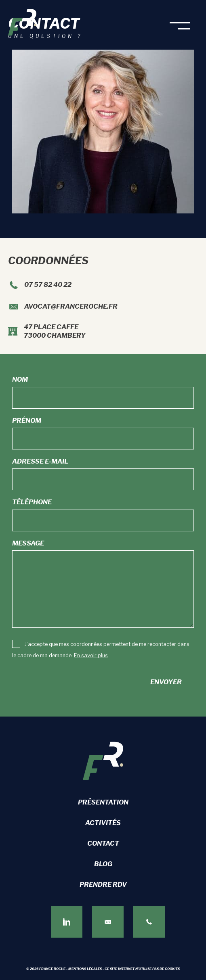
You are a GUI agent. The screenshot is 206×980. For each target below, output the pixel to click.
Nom (20, 379)
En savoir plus (91, 655)
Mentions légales (85, 969)
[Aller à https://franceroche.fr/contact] (108, 922)
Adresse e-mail (40, 461)
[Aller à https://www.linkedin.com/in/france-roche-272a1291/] (67, 922)
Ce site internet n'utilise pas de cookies (142, 969)
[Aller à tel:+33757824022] (103, 286)
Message (28, 543)
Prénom (27, 421)
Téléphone (32, 502)
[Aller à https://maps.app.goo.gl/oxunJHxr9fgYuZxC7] (103, 332)
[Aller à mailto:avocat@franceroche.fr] (103, 308)
